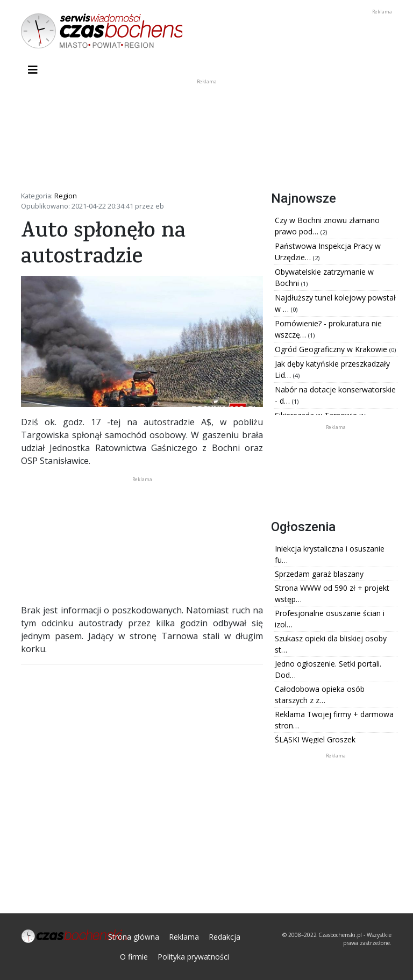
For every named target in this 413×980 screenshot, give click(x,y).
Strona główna (134, 937)
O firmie (134, 957)
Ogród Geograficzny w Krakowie (332, 349)
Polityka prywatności (193, 957)
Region (66, 196)
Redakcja (225, 937)
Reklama (184, 937)
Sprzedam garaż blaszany (319, 574)
